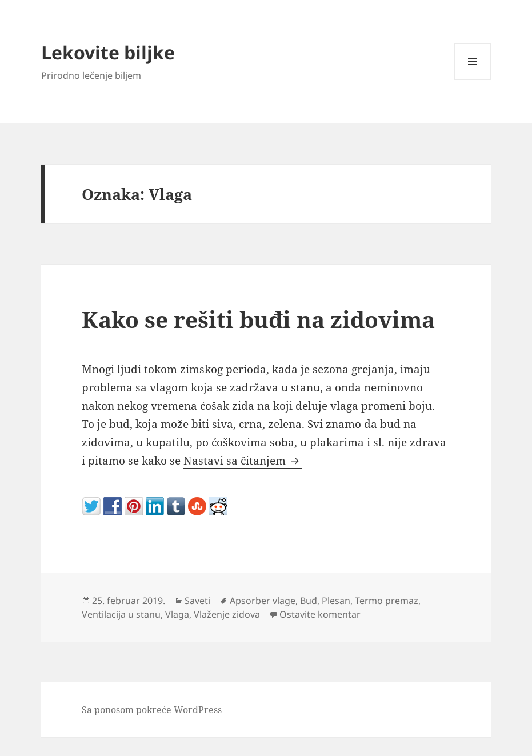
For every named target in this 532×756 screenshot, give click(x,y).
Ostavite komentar (320, 614)
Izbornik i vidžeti (473, 80)
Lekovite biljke (108, 52)
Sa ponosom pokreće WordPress (152, 710)
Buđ (309, 601)
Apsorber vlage (263, 601)
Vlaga (177, 614)
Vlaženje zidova (227, 614)
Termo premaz (387, 601)
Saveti (197, 601)
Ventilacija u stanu (121, 614)
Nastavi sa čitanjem (243, 461)
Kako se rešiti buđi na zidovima (258, 319)
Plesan (336, 601)
